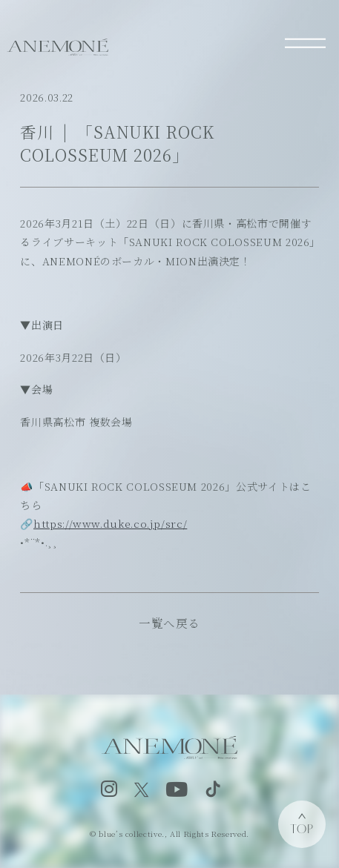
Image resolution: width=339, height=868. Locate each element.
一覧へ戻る (169, 623)
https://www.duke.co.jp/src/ (110, 523)
